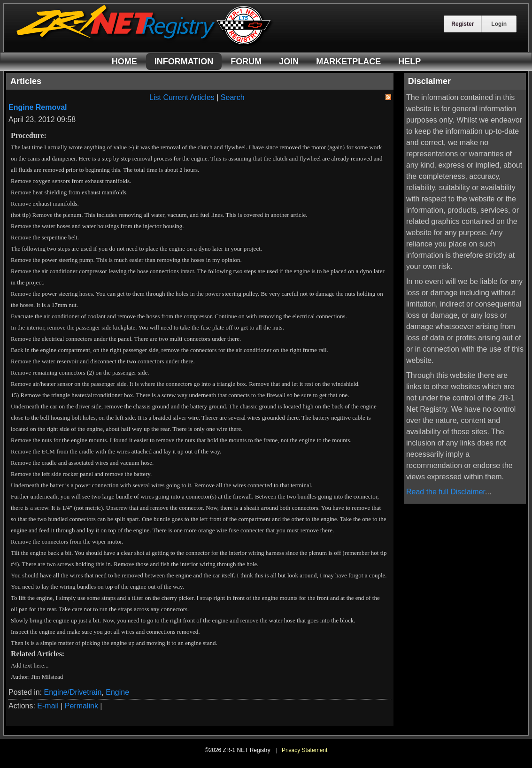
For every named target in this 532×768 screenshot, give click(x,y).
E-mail (48, 706)
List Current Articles (182, 97)
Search (233, 97)
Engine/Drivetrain (73, 692)
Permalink (81, 706)
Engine (117, 692)
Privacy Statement (305, 750)
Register (463, 24)
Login (499, 24)
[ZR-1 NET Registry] (145, 44)
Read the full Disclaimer (446, 492)
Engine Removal (38, 107)
